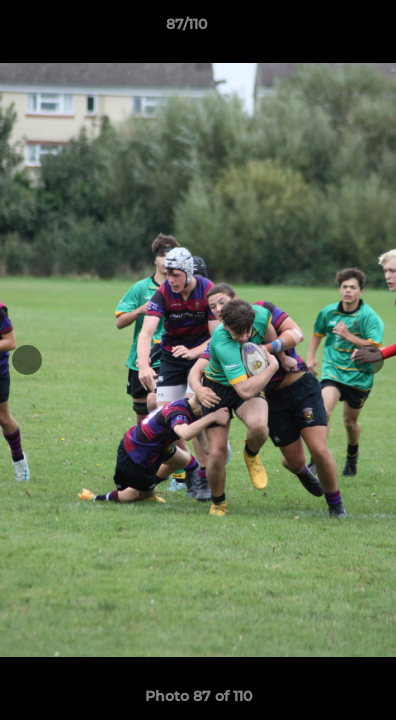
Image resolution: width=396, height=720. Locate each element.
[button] (324, 29)
